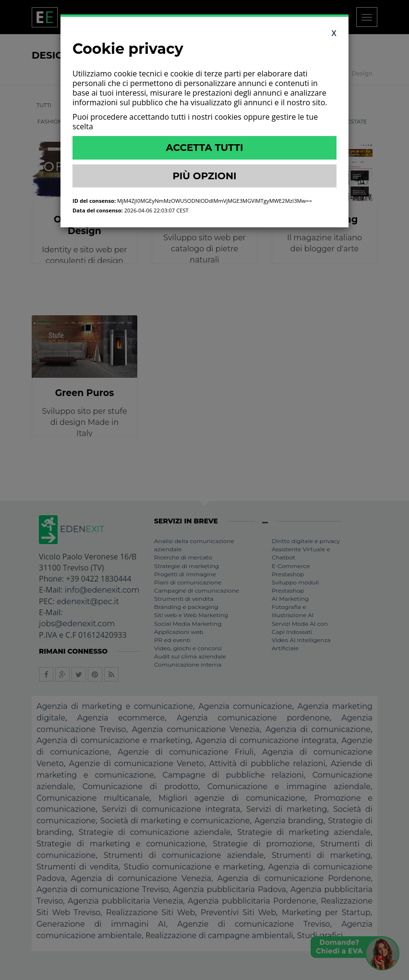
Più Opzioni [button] (204, 176)
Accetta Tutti (204, 148)
